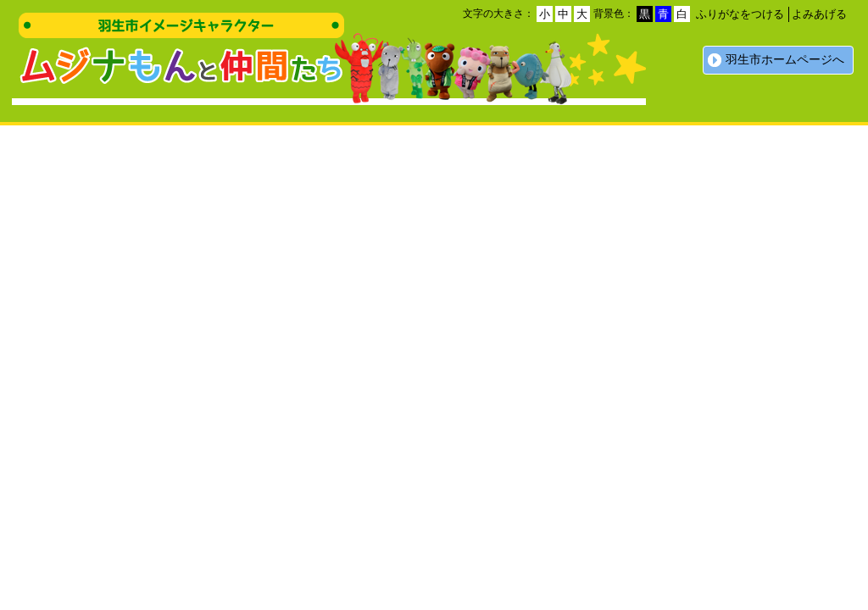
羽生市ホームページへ (785, 60)
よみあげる (819, 14)
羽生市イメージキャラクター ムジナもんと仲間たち (182, 53)
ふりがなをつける (740, 14)
